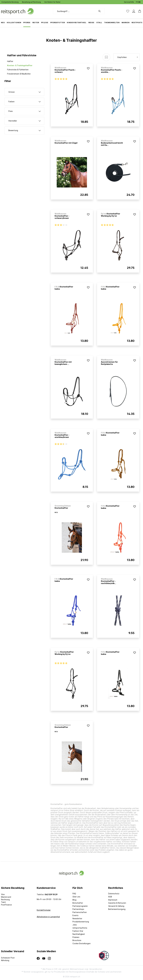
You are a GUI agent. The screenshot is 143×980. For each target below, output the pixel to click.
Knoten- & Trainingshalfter (20, 65)
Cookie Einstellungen (82, 943)
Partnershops (78, 909)
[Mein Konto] (134, 11)
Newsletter (77, 918)
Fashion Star (78, 931)
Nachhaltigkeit (79, 934)
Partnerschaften (80, 912)
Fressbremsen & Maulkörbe (19, 74)
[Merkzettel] (128, 11)
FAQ (74, 894)
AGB (110, 897)
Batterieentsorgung (117, 909)
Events (75, 915)
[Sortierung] (127, 57)
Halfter (10, 61)
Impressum (113, 900)
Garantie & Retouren (117, 903)
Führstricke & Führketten (18, 70)
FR (137, 1)
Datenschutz (114, 894)
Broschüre (77, 940)
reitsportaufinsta (80, 928)
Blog (74, 900)
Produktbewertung (81, 922)
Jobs (75, 925)
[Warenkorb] (139, 11)
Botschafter (78, 903)
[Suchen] (101, 11)
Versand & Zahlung (116, 906)
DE (139, 1)
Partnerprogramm (80, 906)
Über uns (76, 897)
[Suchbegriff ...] (75, 11)
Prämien (76, 937)
